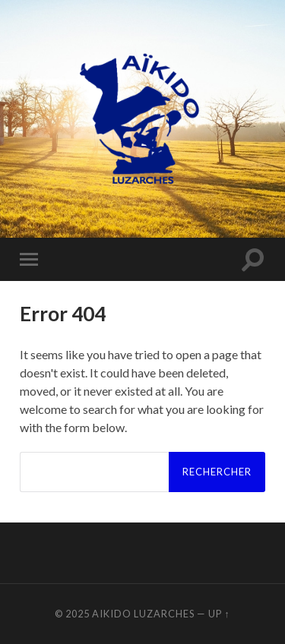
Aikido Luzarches (143, 614)
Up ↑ (219, 614)
